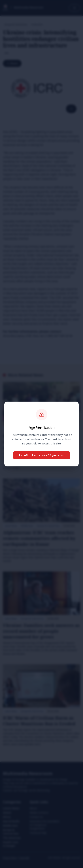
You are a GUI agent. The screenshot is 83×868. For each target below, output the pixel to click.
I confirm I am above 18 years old (42, 455)
